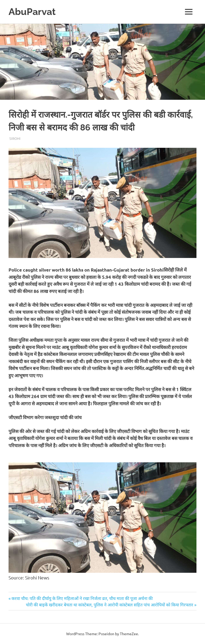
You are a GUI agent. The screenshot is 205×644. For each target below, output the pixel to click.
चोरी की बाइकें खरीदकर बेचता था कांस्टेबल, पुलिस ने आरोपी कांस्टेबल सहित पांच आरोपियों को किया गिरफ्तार (110, 605)
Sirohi (15, 138)
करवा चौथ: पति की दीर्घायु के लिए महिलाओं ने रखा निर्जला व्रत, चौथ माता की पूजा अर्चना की (82, 598)
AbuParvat (32, 12)
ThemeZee (129, 634)
